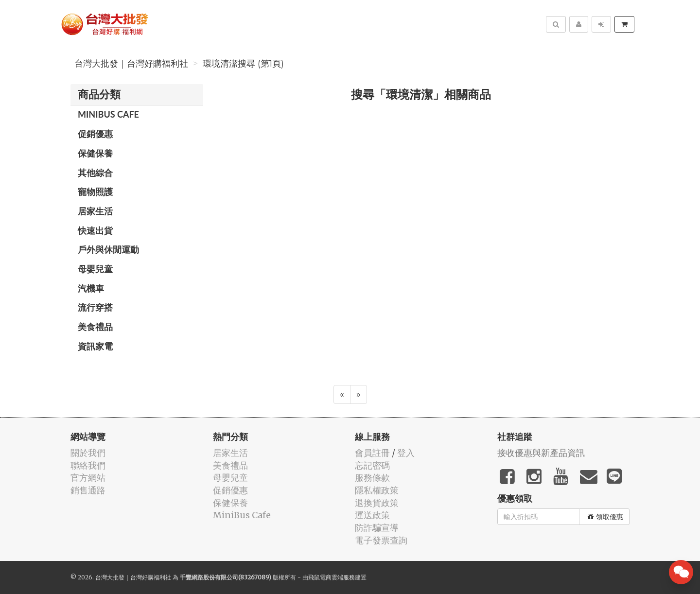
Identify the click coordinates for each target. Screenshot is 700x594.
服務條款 (372, 478)
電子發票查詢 (381, 540)
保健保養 (95, 153)
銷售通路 (88, 490)
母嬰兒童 (95, 269)
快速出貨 (95, 230)
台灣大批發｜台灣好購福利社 (131, 64)
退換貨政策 (377, 503)
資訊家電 (95, 346)
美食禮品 (95, 327)
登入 (406, 453)
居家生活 (95, 211)
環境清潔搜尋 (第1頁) (243, 64)
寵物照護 (95, 192)
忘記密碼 (372, 465)
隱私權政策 (377, 490)
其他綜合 (95, 173)
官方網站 (88, 478)
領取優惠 (605, 517)
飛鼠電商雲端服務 (332, 577)
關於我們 (88, 453)
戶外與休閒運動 (108, 249)
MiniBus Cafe (108, 114)
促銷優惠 (95, 134)
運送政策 (372, 515)
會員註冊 (372, 453)
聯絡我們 (88, 465)
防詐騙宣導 (377, 528)
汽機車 (91, 288)
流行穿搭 (95, 307)
